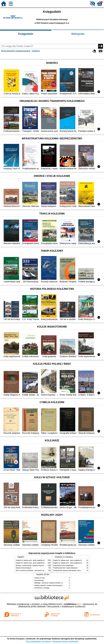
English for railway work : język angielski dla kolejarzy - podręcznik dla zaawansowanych (45, 563)
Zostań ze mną (39, 578)
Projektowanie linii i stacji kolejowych (65, 568)
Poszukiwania (39, 580)
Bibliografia (78, 34)
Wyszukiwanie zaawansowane (16, 51)
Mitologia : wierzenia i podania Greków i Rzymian (51, 583)
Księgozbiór (26, 34)
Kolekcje (36, 51)
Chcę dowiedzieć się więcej (38, 641)
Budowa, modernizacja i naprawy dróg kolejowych (33, 565)
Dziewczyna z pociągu (42, 588)
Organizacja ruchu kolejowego (63, 565)
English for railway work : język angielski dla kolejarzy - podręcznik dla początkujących (45, 560)
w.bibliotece (72, 604)
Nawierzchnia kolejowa (24, 568)
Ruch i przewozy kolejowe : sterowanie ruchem (32, 570)
